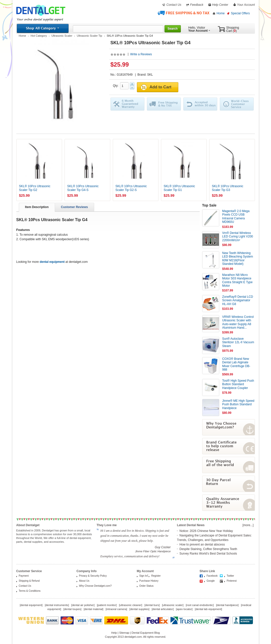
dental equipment (31, 605)
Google (211, 581)
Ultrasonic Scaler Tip (90, 36)
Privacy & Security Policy (93, 576)
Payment (24, 576)
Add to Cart (160, 87)
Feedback (197, 5)
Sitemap (124, 633)
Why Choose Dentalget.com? (95, 586)
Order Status (147, 586)
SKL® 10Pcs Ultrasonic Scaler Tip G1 (179, 188)
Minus (132, 88)
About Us (84, 581)
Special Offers (240, 13)
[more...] (248, 525)
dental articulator (163, 609)
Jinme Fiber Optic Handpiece (153, 551)
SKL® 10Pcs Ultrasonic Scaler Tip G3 (228, 188)
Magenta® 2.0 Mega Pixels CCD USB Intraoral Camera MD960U (236, 216)
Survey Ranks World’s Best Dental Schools (208, 554)
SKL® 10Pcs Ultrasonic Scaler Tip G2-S (131, 188)
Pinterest (232, 581)
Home (221, 13)
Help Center (220, 5)
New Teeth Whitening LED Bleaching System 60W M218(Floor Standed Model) (238, 258)
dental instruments (57, 605)
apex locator (184, 609)
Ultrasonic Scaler (62, 36)
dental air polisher (83, 605)
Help (114, 633)
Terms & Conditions (30, 591)
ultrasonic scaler (173, 605)
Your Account (246, 5)
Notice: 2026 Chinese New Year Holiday (206, 531)
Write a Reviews (141, 54)
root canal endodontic (200, 605)
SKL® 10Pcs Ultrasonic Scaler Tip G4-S (83, 188)
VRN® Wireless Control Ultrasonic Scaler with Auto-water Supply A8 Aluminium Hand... (238, 322)
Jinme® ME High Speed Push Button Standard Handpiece (238, 404)
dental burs (152, 605)
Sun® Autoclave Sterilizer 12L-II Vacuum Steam (238, 342)
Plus (132, 84)
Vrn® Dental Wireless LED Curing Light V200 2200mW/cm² (238, 237)
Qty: (117, 86)
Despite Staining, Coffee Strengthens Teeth (208, 549)
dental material (93, 609)
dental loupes (72, 609)
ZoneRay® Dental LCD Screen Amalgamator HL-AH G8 (238, 300)
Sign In (143, 576)
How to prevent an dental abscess (202, 544)
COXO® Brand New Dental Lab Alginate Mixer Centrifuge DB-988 (236, 364)
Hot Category (39, 36)
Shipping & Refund (29, 581)
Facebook (212, 576)
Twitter (230, 576)
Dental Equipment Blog (146, 633)
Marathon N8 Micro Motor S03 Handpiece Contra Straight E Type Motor (237, 280)
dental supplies (139, 609)
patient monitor (107, 605)
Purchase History (149, 581)
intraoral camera (116, 609)
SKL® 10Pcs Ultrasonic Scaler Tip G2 (35, 188)
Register (156, 576)
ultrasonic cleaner (131, 605)
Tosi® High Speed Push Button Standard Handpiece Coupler (238, 384)
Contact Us (174, 5)
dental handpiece (227, 605)
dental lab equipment (208, 609)
